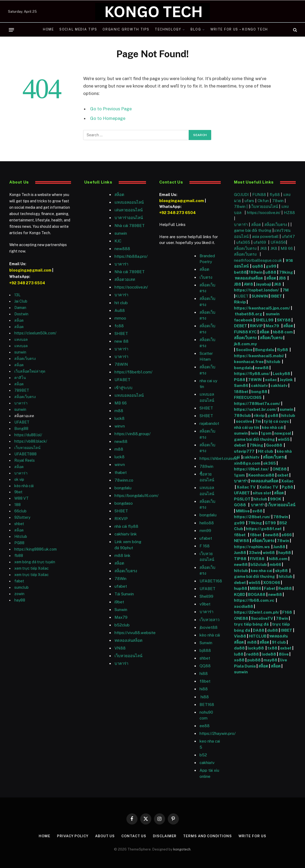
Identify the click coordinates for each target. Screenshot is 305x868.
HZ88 (289, 213)
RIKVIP (121, 519)
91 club (279, 642)
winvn (120, 426)
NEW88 (242, 541)
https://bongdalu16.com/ (136, 496)
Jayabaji (264, 284)
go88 (273, 415)
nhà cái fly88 (126, 526)
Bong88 (21, 429)
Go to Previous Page (111, 109)
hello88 (207, 523)
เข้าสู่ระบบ (123, 388)
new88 (121, 441)
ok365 (269, 463)
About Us (105, 836)
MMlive (243, 511)
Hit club (266, 451)
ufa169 (260, 242)
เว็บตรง (206, 277)
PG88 (19, 543)
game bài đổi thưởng (253, 230)
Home (48, 29)
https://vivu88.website (135, 633)
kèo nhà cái (24, 486)
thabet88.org (249, 314)
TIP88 (241, 559)
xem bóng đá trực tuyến (35, 562)
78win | (241, 206)
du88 (273, 630)
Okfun (263, 201)
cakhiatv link (126, 534)
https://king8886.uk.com (36, 549)
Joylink (286, 380)
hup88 (241, 588)
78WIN (121, 364)
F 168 (205, 546)
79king (286, 272)
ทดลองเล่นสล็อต (129, 640)
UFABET (22, 422)
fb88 (19, 556)
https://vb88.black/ (31, 441)
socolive (244, 421)
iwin (254, 433)
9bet (18, 492)
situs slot (262, 493)
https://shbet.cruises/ (219, 458)
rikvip (259, 415)
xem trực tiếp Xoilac (32, 568)
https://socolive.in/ (131, 287)
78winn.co (124, 480)
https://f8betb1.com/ (133, 372)
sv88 (257, 511)
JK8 (264, 248)
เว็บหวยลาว (209, 620)
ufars (249, 201)
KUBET (242, 296)
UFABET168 (211, 581)
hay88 (20, 600)
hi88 (204, 673)
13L (17, 295)
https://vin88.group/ (132, 434)
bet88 (240, 272)
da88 (239, 648)
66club (20, 511)
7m (258, 421)
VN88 (120, 648)
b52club (122, 625)
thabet (121, 472)
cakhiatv (207, 763)
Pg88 (287, 487)
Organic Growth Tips (126, 29)
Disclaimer (165, 836)
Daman (20, 308)
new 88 (121, 341)
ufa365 (244, 242)
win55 (284, 439)
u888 (271, 272)
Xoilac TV (246, 487)
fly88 (275, 195)
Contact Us (134, 836)
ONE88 (280, 469)
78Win (120, 579)
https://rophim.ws (252, 547)
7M (286, 290)
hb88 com (283, 332)
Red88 (285, 588)
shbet (19, 524)
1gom (266, 433)
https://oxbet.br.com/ (255, 409)
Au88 (120, 310)
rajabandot (209, 423)
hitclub (274, 362)
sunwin (20, 352)
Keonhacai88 (261, 475)
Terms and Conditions (207, 836)
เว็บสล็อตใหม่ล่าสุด (30, 371)
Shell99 (206, 596)
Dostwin (21, 314)
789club (242, 415)
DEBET (241, 326)
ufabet (121, 586)
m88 (119, 411)
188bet (241, 392)
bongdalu (123, 488)
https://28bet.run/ (253, 517)
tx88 (272, 648)
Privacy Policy (73, 836)
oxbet (283, 475)
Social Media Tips (78, 29)
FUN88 (259, 195)
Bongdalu (265, 350)
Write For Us (252, 836)
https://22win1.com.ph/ (257, 612)
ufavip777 (244, 451)
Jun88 (279, 547)
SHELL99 (264, 320)
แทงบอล (21, 339)
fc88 (119, 326)
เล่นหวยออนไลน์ (129, 210)
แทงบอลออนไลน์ (129, 202)
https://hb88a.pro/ (131, 256)
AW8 (249, 284)
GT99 (270, 523)
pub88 (254, 660)
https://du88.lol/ (28, 435)
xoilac (271, 380)
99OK (276, 499)
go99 (271, 266)
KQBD (240, 594)
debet (240, 445)
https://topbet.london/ (257, 290)
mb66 (275, 564)
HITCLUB (258, 636)
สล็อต (19, 320)
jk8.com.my (245, 344)
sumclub (21, 587)
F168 (287, 612)
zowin (19, 594)
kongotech (182, 849)
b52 (203, 755)
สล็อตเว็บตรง (25, 359)
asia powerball (265, 236)
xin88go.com (248, 463)
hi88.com (278, 559)
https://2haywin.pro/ (218, 733)
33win (255, 553)
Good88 (274, 445)
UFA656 (278, 242)
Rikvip (240, 302)
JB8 (282, 278)
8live (284, 654)
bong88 (259, 392)
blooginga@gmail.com (30, 270)
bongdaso (124, 503)
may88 (270, 660)
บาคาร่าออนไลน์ (129, 218)
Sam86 (241, 385)
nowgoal (283, 433)
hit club (121, 303)
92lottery (22, 517)
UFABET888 (25, 454)
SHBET (121, 333)
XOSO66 (272, 583)
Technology (168, 29)
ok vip (19, 479)
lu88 (239, 654)
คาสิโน (20, 378)
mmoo (120, 318)
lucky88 (257, 648)
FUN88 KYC (245, 332)
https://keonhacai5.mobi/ (259, 356)
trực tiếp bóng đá (251, 624)
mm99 (205, 531)
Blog (196, 29)
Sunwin (206, 643)
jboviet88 (209, 627)
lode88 (269, 654)
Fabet (270, 588)
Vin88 (240, 636)
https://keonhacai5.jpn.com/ (262, 308)
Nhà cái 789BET (130, 226)
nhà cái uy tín (247, 427)
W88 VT (21, 498)
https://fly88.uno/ (252, 374)
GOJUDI (241, 195)
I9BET (276, 296)
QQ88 (205, 666)
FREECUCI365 (248, 397)
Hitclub (21, 536)
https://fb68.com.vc (254, 600)
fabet (19, 581)
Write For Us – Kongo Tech (239, 29)
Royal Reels (25, 460)
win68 (269, 553)
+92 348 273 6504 (27, 283)
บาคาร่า (21, 403)
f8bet (205, 681)
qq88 (258, 266)
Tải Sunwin (124, 594)
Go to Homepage (108, 118)
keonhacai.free (249, 362)
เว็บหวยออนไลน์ (27, 448)
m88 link (122, 555)
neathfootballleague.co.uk (258, 260)
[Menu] (11, 30)
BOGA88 (257, 594)
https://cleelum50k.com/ (35, 333)
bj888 (205, 650)
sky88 (281, 571)
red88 (253, 654)
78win (278, 201)
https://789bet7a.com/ (257, 404)
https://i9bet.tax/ (251, 469)
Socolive (244, 350)
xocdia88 (244, 606)
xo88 (239, 660)
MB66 (256, 588)
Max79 (121, 617)
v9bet (205, 604)
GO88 (240, 505)
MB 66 (121, 403)
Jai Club (21, 301)
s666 (287, 535)
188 (17, 505)
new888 (122, 249)
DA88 (259, 630)
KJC (118, 241)
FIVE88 (258, 559)
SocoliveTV (262, 618)
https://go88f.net (264, 529)
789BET (22, 390)
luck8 (120, 418)
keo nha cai (262, 571)
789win (206, 466)
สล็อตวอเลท (125, 279)
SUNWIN (260, 296)
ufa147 (288, 236)
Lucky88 (281, 374)
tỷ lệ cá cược (277, 421)
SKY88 (284, 320)
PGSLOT (243, 499)
